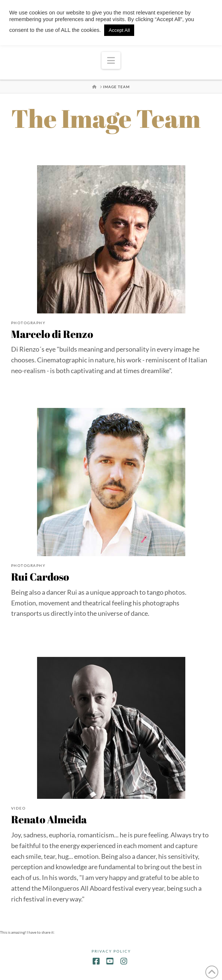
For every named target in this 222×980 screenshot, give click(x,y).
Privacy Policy (111, 951)
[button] (111, 60)
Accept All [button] (119, 30)
